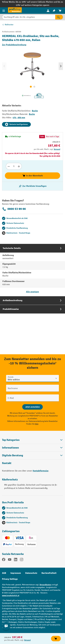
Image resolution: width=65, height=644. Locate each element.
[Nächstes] (61, 66)
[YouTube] (10, 560)
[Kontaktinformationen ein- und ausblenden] (6, 626)
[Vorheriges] (4, 66)
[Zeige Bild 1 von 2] (31, 87)
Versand (57, 149)
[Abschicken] (32, 407)
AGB (4, 573)
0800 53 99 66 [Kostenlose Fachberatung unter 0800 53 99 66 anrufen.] (14, 209)
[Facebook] (4, 560)
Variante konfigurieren (16, 124)
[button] (32, 455)
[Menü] (4, 11)
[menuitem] (48, 11)
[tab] (32, 270)
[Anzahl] (14, 166)
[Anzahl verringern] (9, 166)
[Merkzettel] (54, 11)
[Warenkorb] (60, 11)
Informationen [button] (32, 448)
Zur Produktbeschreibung (14, 45)
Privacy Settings (10, 579)
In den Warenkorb (32, 176)
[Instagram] (22, 560)
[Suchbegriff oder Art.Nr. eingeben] (29, 17)
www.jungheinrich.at (11, 596)
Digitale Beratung (13, 455)
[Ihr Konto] (48, 11)
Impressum (16, 573)
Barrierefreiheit (49, 573)
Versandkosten (45, 585)
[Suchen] (59, 17)
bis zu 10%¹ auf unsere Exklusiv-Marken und (37, 2)
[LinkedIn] (16, 560)
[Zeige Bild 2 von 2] (34, 87)
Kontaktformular (41, 471)
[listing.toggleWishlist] (33, 186)
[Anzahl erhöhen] (19, 166)
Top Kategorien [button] (32, 440)
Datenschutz (31, 573)
